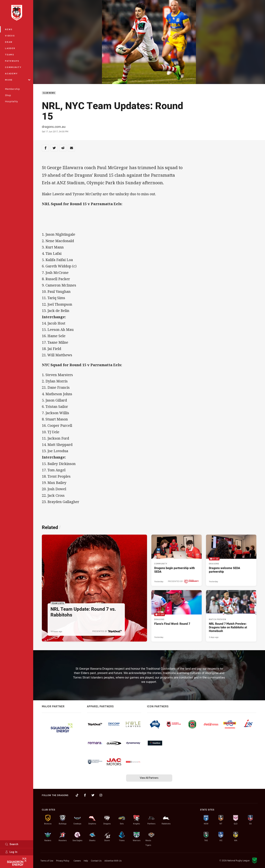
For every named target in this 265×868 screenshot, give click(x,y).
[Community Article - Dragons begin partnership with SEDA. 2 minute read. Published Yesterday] (177, 560)
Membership (12, 89)
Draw (9, 42)
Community (13, 67)
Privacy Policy (63, 861)
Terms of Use (47, 861)
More (18, 80)
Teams (10, 55)
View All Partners (149, 778)
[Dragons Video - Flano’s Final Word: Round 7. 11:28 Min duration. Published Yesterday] (177, 616)
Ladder (10, 48)
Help (86, 861)
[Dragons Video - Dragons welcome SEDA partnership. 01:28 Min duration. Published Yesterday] (231, 560)
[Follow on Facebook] (85, 795)
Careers (77, 861)
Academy (11, 73)
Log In (11, 852)
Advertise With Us (113, 861)
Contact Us (96, 861)
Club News (49, 93)
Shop (8, 95)
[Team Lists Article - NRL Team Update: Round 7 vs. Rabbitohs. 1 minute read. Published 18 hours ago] (94, 588)
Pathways (12, 61)
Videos (10, 36)
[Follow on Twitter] (93, 795)
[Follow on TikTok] (77, 795)
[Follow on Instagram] (101, 795)
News (9, 29)
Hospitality (11, 101)
